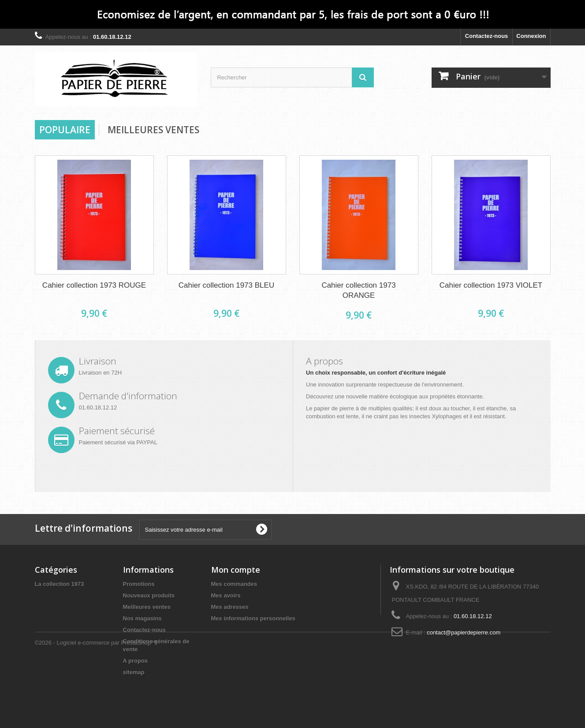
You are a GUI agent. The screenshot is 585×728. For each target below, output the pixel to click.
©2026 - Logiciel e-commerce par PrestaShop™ (96, 704)
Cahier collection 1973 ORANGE (358, 290)
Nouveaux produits (149, 595)
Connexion (531, 36)
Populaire (65, 130)
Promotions (139, 584)
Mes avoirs (226, 595)
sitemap (134, 672)
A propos (136, 661)
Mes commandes (234, 584)
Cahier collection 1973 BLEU (226, 285)
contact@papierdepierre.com (464, 632)
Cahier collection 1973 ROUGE (94, 285)
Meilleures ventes (147, 607)
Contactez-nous (487, 36)
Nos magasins (142, 618)
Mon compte (236, 570)
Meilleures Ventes (153, 130)
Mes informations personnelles (253, 618)
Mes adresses (230, 607)
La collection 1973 (60, 584)
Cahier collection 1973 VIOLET (491, 285)
